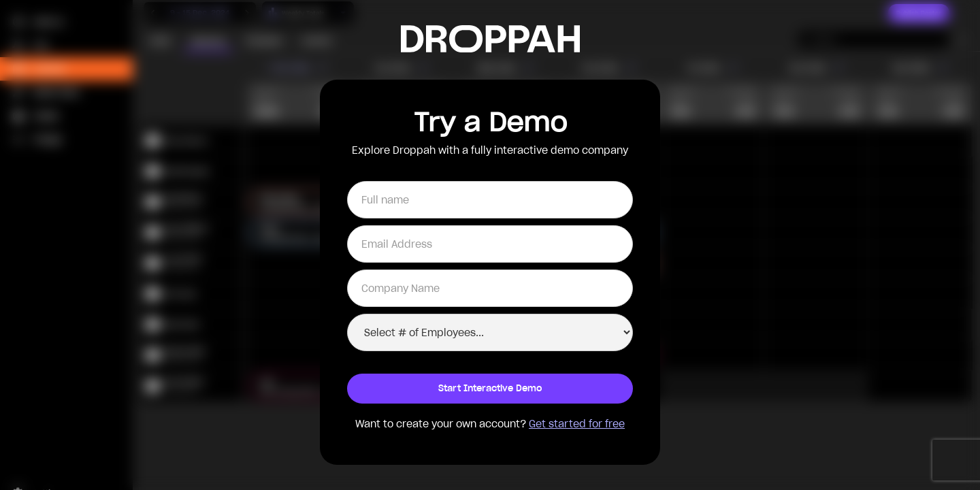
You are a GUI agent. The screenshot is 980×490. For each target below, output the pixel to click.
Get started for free (577, 424)
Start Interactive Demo (490, 388)
